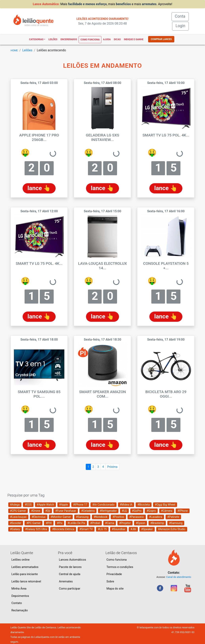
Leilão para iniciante (25, 574)
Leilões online (21, 560)
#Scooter (16, 523)
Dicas (117, 39)
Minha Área (19, 589)
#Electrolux (39, 517)
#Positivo (118, 517)
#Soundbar (119, 529)
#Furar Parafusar (66, 511)
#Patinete (173, 517)
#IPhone (183, 511)
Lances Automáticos (73, 560)
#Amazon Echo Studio (172, 529)
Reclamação (20, 610)
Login (180, 26)
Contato (17, 603)
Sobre (110, 581)
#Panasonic (137, 517)
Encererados (69, 39)
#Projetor (125, 523)
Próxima (112, 467)
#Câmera (167, 511)
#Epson (141, 523)
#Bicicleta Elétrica (63, 529)
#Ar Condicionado (103, 505)
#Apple (64, 505)
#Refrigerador (108, 511)
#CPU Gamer (18, 511)
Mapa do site (115, 589)
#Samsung (176, 523)
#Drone (36, 511)
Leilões (53, 39)
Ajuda (107, 39)
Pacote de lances (70, 567)
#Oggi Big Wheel (165, 505)
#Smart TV (86, 529)
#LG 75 (102, 529)
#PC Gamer (33, 523)
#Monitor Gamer (61, 517)
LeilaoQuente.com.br (46, 637)
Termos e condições (120, 567)
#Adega (15, 505)
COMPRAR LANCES (161, 39)
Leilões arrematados (25, 567)
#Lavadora (156, 517)
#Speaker (147, 529)
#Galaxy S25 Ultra (36, 529)
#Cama (110, 523)
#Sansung (82, 517)
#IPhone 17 (80, 505)
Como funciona (90, 40)
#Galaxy (15, 529)
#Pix (60, 523)
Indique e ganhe (134, 39)
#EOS (28, 505)
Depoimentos (20, 596)
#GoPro (137, 511)
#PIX (49, 523)
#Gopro (151, 511)
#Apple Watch (45, 505)
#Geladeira (88, 511)
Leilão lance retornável (26, 581)
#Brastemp (157, 523)
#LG (124, 511)
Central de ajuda (70, 574)
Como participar (70, 589)
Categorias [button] (36, 39)
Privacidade (114, 574)
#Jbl (133, 529)
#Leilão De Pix (76, 523)
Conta (182, 16)
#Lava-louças (18, 517)
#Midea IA (126, 505)
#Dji (48, 511)
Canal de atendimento (179, 577)
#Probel (95, 523)
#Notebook (101, 517)
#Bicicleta (144, 505)
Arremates (66, 581)
